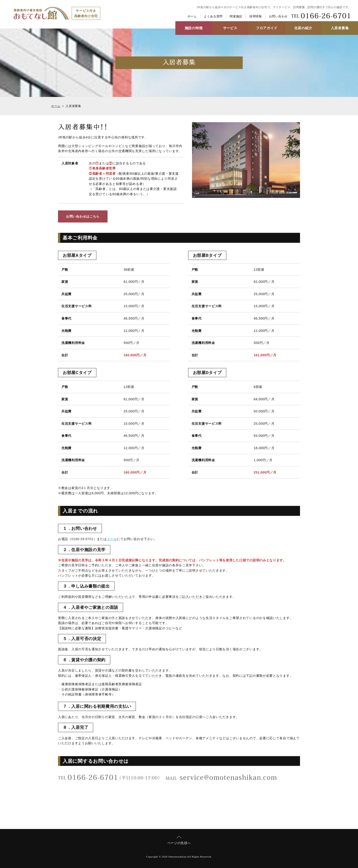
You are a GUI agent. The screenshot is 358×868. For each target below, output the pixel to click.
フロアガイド (267, 28)
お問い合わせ (278, 16)
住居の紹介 (303, 28)
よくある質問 (213, 16)
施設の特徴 (194, 28)
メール (112, 540)
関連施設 (236, 16)
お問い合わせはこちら (83, 217)
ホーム (192, 16)
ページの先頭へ (179, 843)
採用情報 (256, 16)
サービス (230, 28)
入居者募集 (340, 28)
